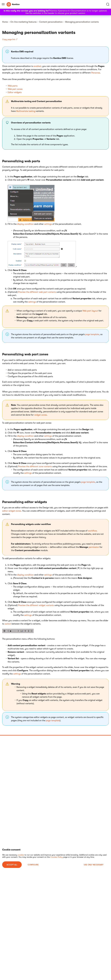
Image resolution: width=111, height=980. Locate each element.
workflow (92, 531)
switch (8, 624)
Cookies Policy (57, 857)
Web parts (13, 86)
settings (48, 224)
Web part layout (90, 311)
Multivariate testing (26, 111)
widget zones (40, 415)
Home (5, 22)
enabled (37, 66)
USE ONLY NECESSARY (94, 865)
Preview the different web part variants (37, 292)
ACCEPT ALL (12, 865)
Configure (33, 865)
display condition (25, 224)
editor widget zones (12, 511)
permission (94, 547)
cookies (21, 855)
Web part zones (15, 89)
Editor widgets (15, 92)
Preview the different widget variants (36, 605)
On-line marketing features (23, 22)
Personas (96, 73)
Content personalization (51, 22)
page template (92, 334)
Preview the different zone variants (35, 467)
